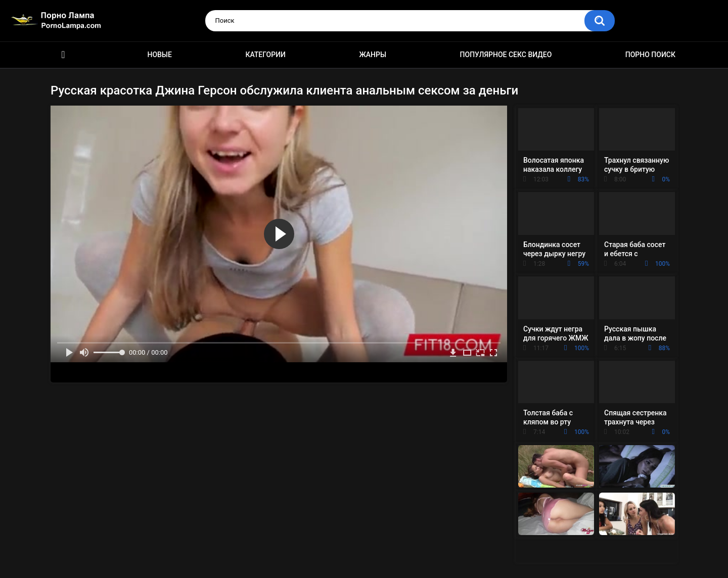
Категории (265, 55)
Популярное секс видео (506, 55)
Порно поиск (650, 55)
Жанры (373, 55)
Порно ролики (63, 55)
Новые (159, 55)
